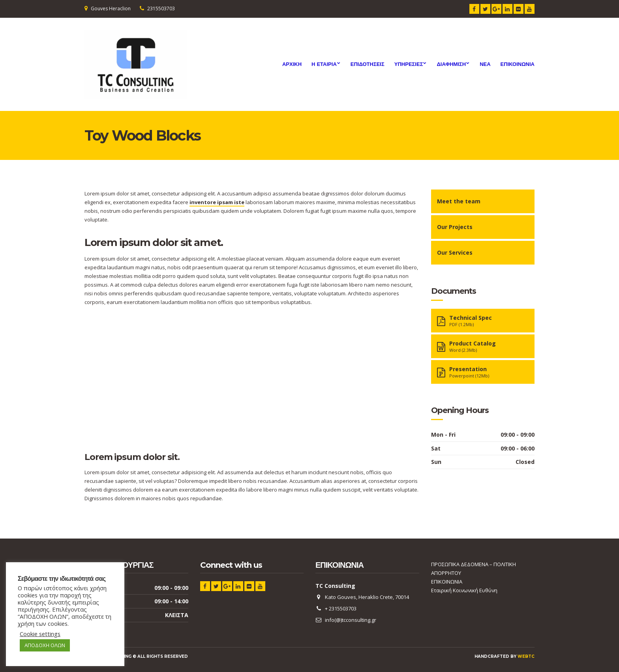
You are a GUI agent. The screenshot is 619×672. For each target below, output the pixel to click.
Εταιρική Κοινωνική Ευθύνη (464, 590)
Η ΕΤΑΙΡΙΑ (324, 64)
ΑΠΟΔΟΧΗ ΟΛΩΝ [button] (45, 645)
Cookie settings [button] (40, 634)
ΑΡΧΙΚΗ (292, 64)
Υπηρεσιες (409, 64)
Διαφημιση (451, 64)
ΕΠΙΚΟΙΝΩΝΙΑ (518, 64)
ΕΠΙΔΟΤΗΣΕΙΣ (368, 64)
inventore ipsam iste (217, 202)
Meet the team (459, 201)
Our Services (455, 252)
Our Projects (455, 227)
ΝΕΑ (485, 64)
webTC (526, 656)
